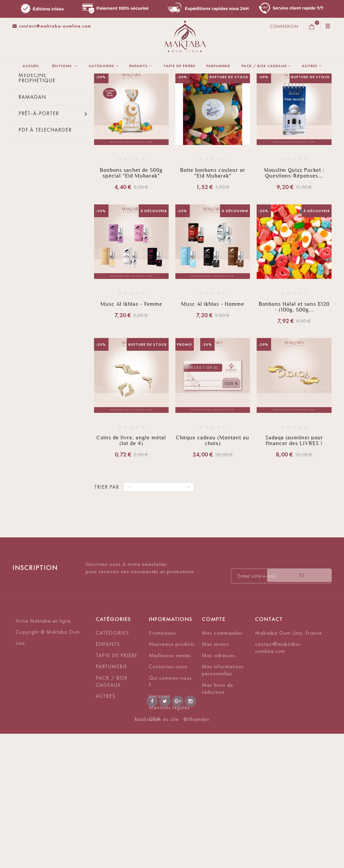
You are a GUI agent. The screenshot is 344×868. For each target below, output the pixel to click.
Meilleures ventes (170, 743)
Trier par (150, 140)
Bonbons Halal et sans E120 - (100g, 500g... (294, 395)
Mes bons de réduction (218, 776)
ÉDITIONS (63, 66)
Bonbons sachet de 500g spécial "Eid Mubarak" (131, 261)
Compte (214, 707)
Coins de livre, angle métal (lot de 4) (131, 528)
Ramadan (32, 185)
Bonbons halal (41, 147)
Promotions (162, 721)
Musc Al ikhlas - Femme (131, 392)
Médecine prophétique (37, 166)
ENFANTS (139, 66)
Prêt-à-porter (39, 201)
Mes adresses (219, 743)
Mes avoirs (216, 732)
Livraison (160, 784)
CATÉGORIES (101, 66)
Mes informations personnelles (223, 758)
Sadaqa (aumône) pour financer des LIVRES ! (294, 528)
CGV (155, 807)
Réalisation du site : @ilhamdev (172, 853)
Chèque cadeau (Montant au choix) (213, 528)
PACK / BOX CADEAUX (264, 66)
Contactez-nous (168, 754)
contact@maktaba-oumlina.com (52, 26)
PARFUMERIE (218, 66)
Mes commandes (222, 721)
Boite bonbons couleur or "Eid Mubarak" (213, 261)
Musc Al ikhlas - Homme (213, 392)
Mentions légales (169, 795)
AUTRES (310, 66)
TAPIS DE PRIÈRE (179, 66)
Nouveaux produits (172, 732)
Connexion (284, 26)
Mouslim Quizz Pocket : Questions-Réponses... (294, 261)
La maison (24, 96)
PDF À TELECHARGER (45, 218)
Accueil (31, 66)
